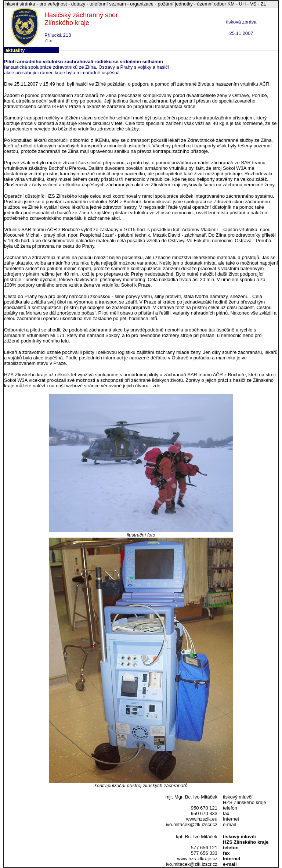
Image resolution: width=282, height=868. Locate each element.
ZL (263, 4)
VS (253, 4)
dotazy (78, 4)
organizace (142, 4)
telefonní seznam (108, 4)
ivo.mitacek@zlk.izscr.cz (192, 824)
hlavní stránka (21, 4)
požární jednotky (175, 4)
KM (231, 4)
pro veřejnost (54, 4)
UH (243, 4)
